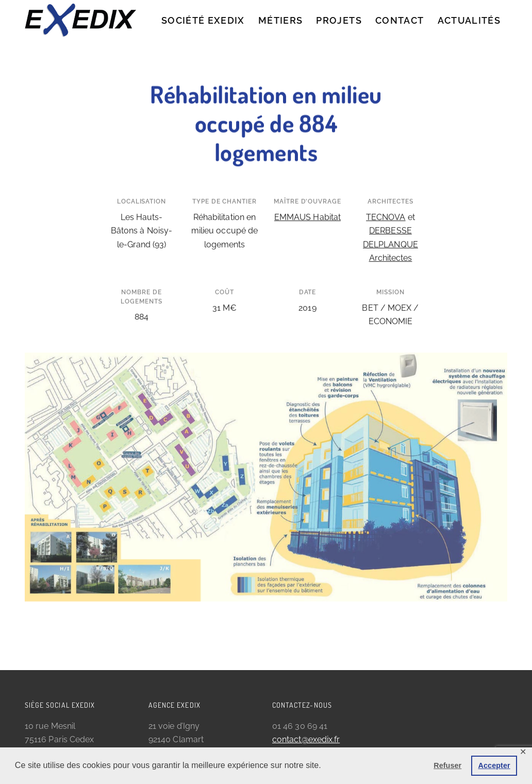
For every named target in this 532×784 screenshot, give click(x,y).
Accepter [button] (494, 765)
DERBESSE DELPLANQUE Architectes (390, 233)
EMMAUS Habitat (307, 205)
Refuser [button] (447, 765)
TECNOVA (386, 205)
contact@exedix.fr (306, 739)
